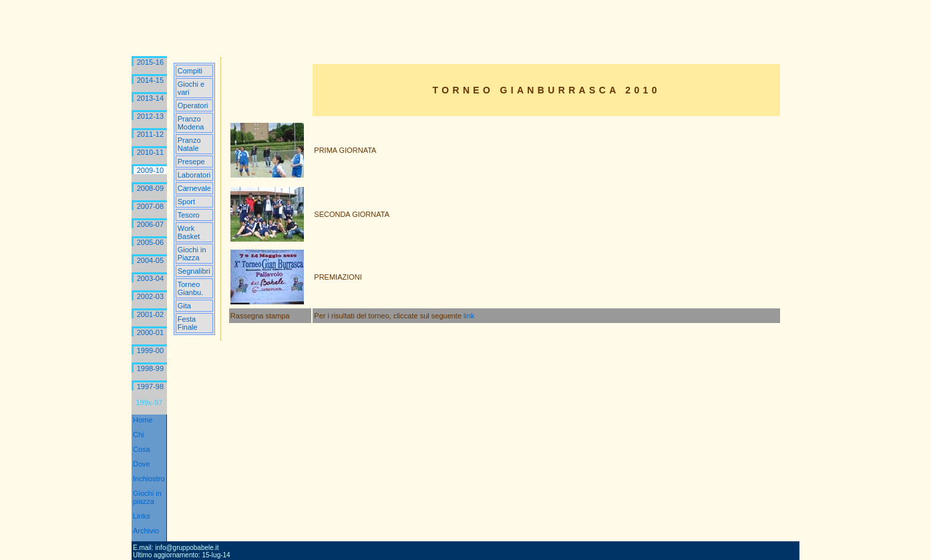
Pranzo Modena (191, 123)
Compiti (190, 71)
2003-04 (150, 278)
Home (143, 420)
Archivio (146, 531)
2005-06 (150, 242)
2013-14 (150, 98)
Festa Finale (188, 323)
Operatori (193, 105)
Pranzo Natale (189, 144)
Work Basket (189, 232)
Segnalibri (194, 271)
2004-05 (150, 260)
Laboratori (194, 175)
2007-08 (150, 206)
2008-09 (150, 188)
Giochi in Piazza (192, 254)
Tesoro (189, 215)
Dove (142, 464)
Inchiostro (149, 479)
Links (142, 516)
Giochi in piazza (147, 497)
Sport (186, 202)
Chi (139, 435)
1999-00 (150, 350)
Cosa (142, 449)
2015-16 (150, 62)
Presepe (191, 162)
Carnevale (194, 188)
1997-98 (150, 386)
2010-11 (150, 152)
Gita (184, 306)
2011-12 (150, 134)
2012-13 (150, 116)
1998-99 (150, 368)
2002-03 (150, 296)
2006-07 (150, 224)
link (469, 316)
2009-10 (150, 170)
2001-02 (150, 314)
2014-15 (150, 80)
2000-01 (150, 332)
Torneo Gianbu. (191, 288)
